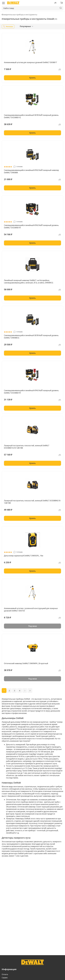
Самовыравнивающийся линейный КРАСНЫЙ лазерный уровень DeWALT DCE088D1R (31, 392)
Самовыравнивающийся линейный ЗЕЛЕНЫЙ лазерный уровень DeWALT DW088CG (31, 337)
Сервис (5, 978)
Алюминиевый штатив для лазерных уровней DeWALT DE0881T (30, 62)
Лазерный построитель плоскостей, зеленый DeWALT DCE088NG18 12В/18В (32, 502)
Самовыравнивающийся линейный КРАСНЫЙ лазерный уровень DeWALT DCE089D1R (31, 226)
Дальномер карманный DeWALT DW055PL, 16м (24, 556)
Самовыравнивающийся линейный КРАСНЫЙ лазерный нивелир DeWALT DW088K (31, 171)
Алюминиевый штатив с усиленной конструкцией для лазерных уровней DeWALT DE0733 (31, 610)
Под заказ (33, 626)
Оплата (5, 974)
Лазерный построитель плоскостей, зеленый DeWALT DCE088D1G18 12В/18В (27, 447)
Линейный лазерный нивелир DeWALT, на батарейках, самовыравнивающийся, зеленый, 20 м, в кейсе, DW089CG (29, 281)
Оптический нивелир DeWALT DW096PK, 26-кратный (26, 663)
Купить (32, 78)
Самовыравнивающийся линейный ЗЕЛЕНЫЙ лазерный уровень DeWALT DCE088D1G (31, 116)
